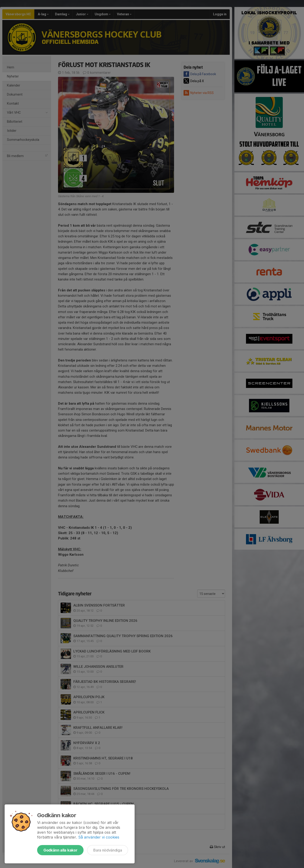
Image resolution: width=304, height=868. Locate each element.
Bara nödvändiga (108, 850)
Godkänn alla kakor (60, 850)
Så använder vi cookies (99, 837)
